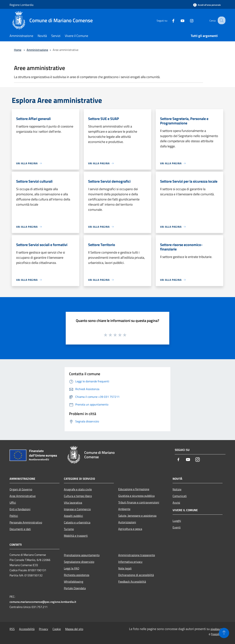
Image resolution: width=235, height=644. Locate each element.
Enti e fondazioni (20, 509)
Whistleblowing (74, 582)
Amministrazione (37, 50)
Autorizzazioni (127, 522)
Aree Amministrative (23, 496)
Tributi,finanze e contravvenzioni (139, 502)
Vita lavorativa (73, 503)
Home (18, 50)
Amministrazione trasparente (137, 555)
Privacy (44, 629)
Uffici (13, 503)
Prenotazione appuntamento (82, 555)
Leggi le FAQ (72, 568)
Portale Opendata (75, 588)
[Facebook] (170, 20)
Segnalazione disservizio (79, 562)
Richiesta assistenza (77, 575)
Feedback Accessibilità (132, 582)
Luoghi (177, 521)
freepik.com (218, 634)
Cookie (57, 629)
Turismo (69, 529)
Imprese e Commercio (77, 509)
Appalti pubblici (73, 516)
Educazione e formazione (134, 489)
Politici (14, 516)
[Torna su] (224, 633)
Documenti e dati (20, 529)
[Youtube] (179, 20)
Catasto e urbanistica (77, 522)
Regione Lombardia (21, 5)
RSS (12, 629)
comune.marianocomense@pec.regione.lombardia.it (43, 602)
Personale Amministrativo (26, 522)
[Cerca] (221, 20)
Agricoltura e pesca (130, 529)
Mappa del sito (74, 629)
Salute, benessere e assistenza (137, 516)
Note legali (125, 568)
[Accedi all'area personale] (207, 5)
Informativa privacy (130, 562)
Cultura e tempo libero (78, 496)
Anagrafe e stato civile (78, 489)
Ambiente (124, 509)
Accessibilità (27, 629)
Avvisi (176, 503)
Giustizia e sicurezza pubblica (136, 496)
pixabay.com (218, 629)
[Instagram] (188, 20)
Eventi (177, 527)
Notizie (177, 489)
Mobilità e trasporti (76, 536)
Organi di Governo (21, 489)
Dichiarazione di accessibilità (136, 575)
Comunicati (180, 496)
